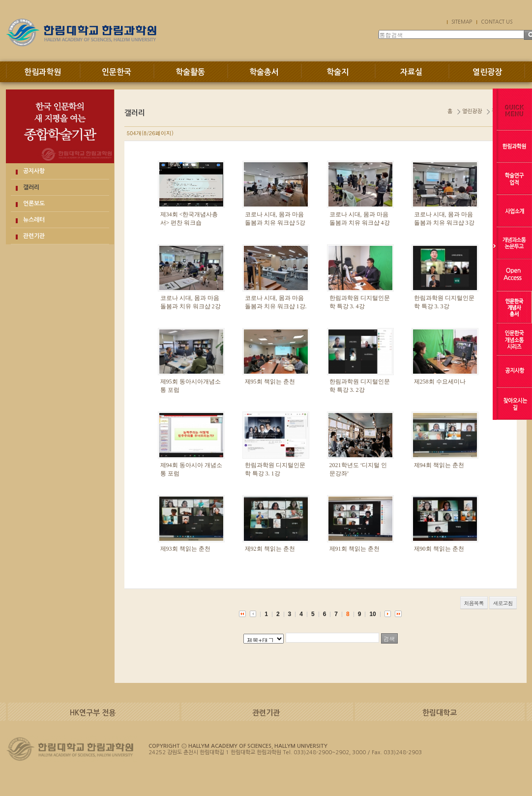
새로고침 (503, 603)
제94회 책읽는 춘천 (439, 465)
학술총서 (264, 72)
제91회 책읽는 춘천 (355, 549)
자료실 (411, 72)
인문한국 (117, 72)
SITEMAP (462, 22)
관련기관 (34, 236)
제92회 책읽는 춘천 (270, 549)
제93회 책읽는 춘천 (185, 549)
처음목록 (474, 603)
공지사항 (34, 171)
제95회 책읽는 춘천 (270, 382)
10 (372, 614)
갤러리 (31, 187)
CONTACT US (497, 22)
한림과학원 (43, 72)
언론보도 (34, 204)
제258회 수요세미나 (440, 382)
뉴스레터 (34, 220)
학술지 (338, 72)
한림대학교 (440, 713)
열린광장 (487, 72)
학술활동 (190, 72)
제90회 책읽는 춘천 (439, 549)
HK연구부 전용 (93, 713)
